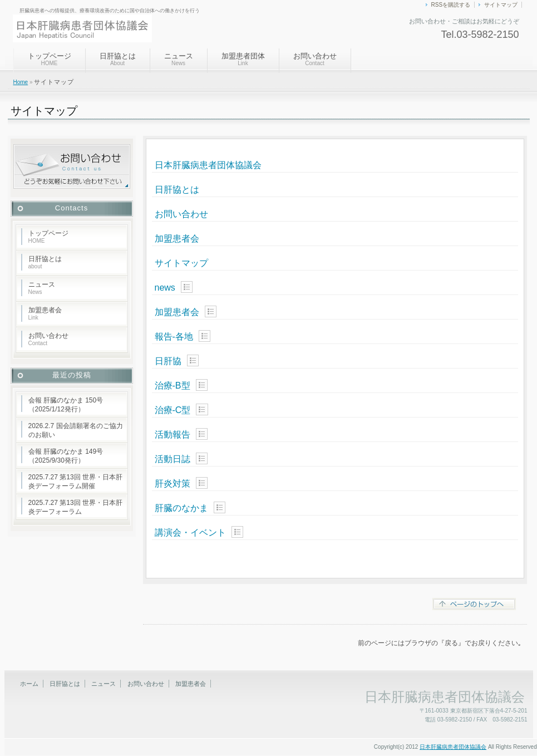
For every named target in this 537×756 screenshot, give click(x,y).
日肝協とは (118, 59)
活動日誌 (173, 459)
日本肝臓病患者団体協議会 (208, 165)
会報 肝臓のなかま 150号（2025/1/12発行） (66, 405)
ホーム (29, 684)
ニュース (179, 59)
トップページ (50, 59)
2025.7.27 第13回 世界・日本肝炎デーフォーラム (75, 507)
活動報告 (173, 435)
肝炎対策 (173, 483)
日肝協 (168, 361)
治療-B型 (173, 386)
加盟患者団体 (243, 59)
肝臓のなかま (181, 508)
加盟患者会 (177, 239)
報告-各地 (174, 337)
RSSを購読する (451, 5)
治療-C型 (173, 410)
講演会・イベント (190, 532)
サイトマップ (501, 5)
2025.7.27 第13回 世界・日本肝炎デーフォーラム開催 (75, 482)
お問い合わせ (315, 59)
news (165, 288)
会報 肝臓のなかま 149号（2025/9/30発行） (66, 456)
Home (21, 82)
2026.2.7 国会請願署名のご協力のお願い (76, 430)
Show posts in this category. (187, 287)
